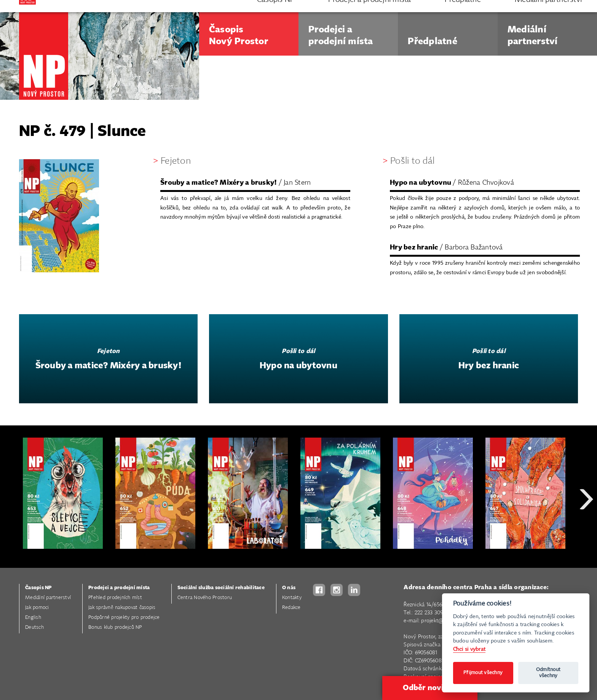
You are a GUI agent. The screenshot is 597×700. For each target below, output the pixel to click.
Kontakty (292, 598)
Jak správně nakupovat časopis (122, 608)
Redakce (291, 608)
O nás (289, 588)
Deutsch (34, 627)
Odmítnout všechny (548, 673)
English (33, 618)
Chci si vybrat (469, 649)
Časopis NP (38, 588)
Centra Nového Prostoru (205, 598)
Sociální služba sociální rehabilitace (221, 588)
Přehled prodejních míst (115, 598)
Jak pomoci (37, 608)
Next (586, 527)
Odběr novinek (430, 688)
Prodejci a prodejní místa (119, 588)
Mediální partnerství (48, 598)
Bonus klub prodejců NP (115, 627)
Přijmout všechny (483, 673)
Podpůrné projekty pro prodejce (124, 618)
